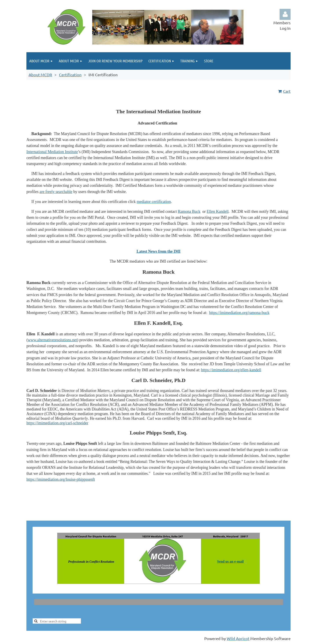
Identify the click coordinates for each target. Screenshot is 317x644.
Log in (285, 14)
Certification (70, 75)
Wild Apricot (238, 638)
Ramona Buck (189, 212)
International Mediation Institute (52, 152)
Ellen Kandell (218, 212)
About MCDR (40, 75)
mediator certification (154, 202)
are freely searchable (56, 192)
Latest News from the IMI (158, 251)
